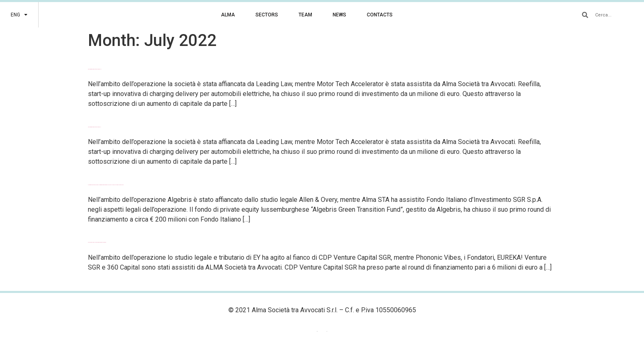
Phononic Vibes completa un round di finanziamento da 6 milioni (97, 242)
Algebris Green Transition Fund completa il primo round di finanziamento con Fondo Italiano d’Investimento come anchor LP (106, 185)
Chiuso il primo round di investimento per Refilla (94, 127)
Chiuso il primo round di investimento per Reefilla (95, 69)
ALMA (228, 15)
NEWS (339, 15)
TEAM (305, 15)
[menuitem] (19, 15)
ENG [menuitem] (317, 331)
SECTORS (267, 15)
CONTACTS (380, 15)
